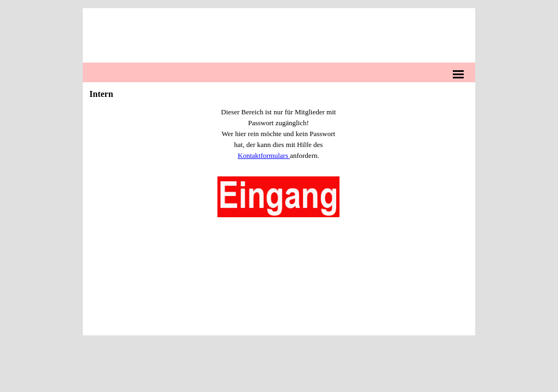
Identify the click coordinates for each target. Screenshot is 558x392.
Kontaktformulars (264, 155)
